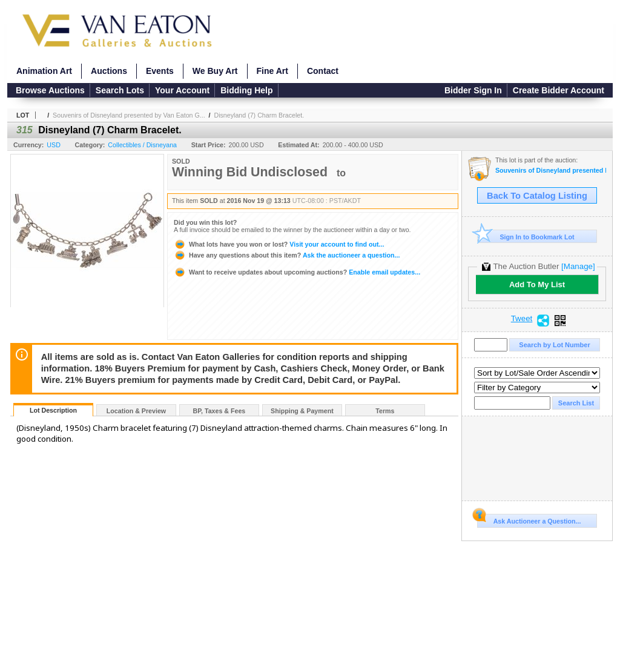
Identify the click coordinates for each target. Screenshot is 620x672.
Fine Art (272, 71)
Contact (323, 71)
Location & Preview (136, 411)
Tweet (522, 319)
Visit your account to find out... (279, 244)
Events (160, 71)
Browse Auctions (50, 90)
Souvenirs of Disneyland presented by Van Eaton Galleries (551, 171)
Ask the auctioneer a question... (287, 255)
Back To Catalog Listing (537, 196)
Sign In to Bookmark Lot (526, 237)
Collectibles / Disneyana (142, 145)
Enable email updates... (297, 272)
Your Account (182, 90)
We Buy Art (215, 71)
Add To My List (537, 284)
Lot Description (53, 410)
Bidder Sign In (473, 90)
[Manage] (578, 266)
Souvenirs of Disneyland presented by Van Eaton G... (129, 115)
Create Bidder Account (559, 90)
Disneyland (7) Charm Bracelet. (259, 115)
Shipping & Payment (302, 411)
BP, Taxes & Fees (219, 411)
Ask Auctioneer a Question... (529, 519)
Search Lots (120, 90)
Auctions (109, 71)
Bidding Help (246, 90)
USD (54, 145)
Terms (385, 411)
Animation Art (44, 71)
